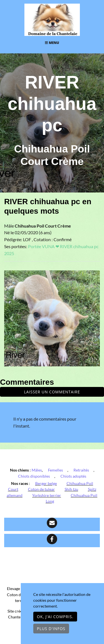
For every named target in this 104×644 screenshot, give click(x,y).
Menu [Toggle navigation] (52, 43)
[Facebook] (52, 541)
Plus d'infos (51, 629)
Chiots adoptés (73, 476)
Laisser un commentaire (52, 392)
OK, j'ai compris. (55, 617)
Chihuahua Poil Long (72, 498)
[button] (11, 318)
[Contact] (52, 524)
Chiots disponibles (34, 476)
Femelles (55, 470)
